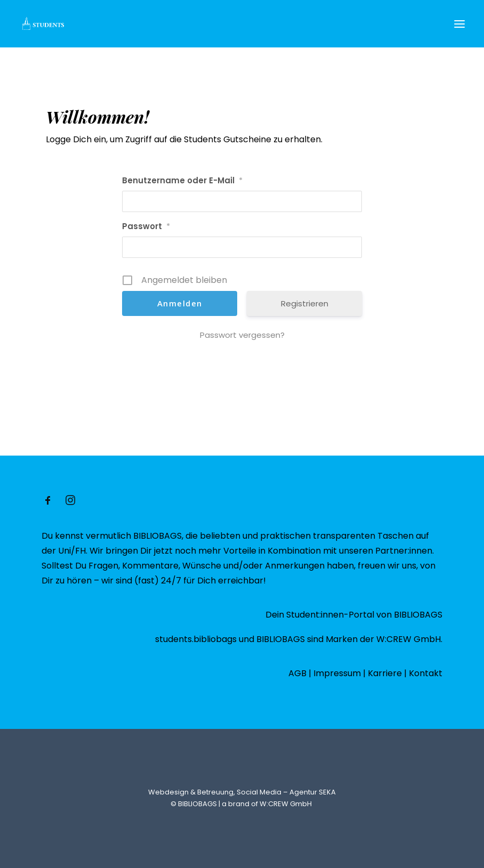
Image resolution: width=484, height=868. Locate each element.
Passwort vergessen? (242, 335)
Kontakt (426, 673)
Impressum (337, 673)
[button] (459, 24)
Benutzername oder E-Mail (182, 180)
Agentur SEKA (313, 792)
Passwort (146, 226)
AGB (297, 673)
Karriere (385, 673)
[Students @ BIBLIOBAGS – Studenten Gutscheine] (43, 24)
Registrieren (305, 303)
